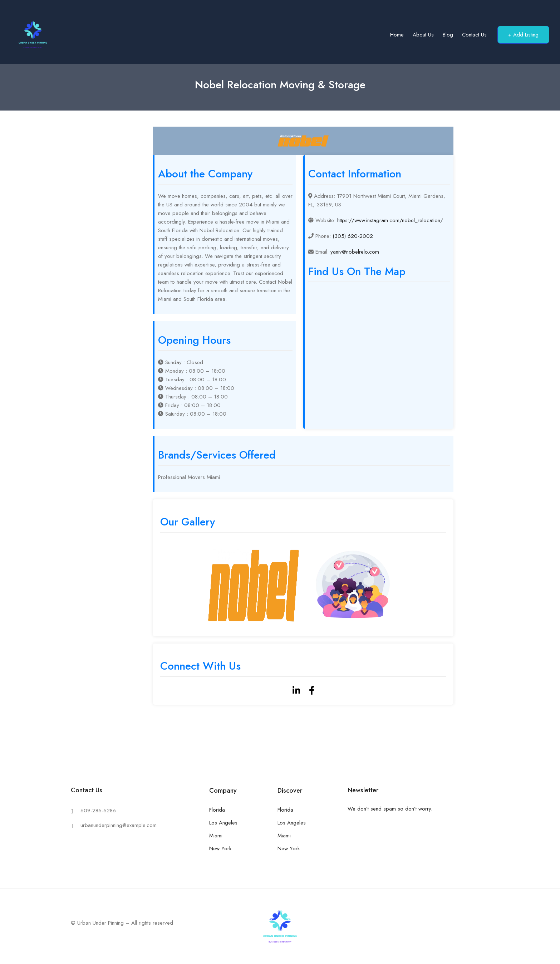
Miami (216, 836)
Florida (217, 810)
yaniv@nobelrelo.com (355, 252)
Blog (448, 35)
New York (220, 848)
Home (397, 35)
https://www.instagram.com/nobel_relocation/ (390, 220)
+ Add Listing (523, 35)
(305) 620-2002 (353, 236)
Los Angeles (223, 823)
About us (423, 35)
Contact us (474, 35)
